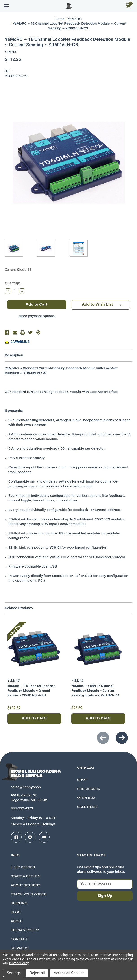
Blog (16, 913)
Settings (14, 973)
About (17, 922)
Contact (19, 940)
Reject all (37, 973)
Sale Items (87, 807)
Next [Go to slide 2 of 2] (122, 738)
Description (14, 356)
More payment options (37, 316)
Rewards (20, 949)
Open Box (86, 798)
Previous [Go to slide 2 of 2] (103, 738)
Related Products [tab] (19, 608)
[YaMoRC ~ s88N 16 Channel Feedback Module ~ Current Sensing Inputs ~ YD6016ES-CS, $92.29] (98, 649)
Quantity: (12, 284)
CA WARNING (20, 342)
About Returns (26, 886)
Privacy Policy (25, 931)
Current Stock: (18, 270)
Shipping (19, 904)
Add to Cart (34, 719)
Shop (82, 780)
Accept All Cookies (69, 973)
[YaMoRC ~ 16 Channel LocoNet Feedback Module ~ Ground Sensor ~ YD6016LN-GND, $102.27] (34, 649)
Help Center (23, 868)
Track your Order (29, 895)
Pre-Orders (89, 789)
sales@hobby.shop (26, 787)
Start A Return (26, 877)
